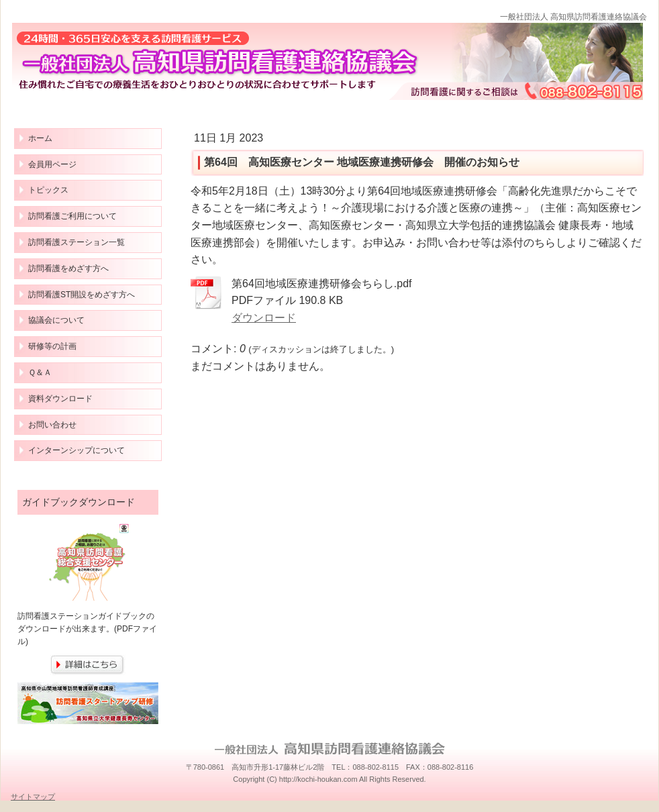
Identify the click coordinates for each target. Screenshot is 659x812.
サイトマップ (33, 797)
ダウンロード (264, 318)
